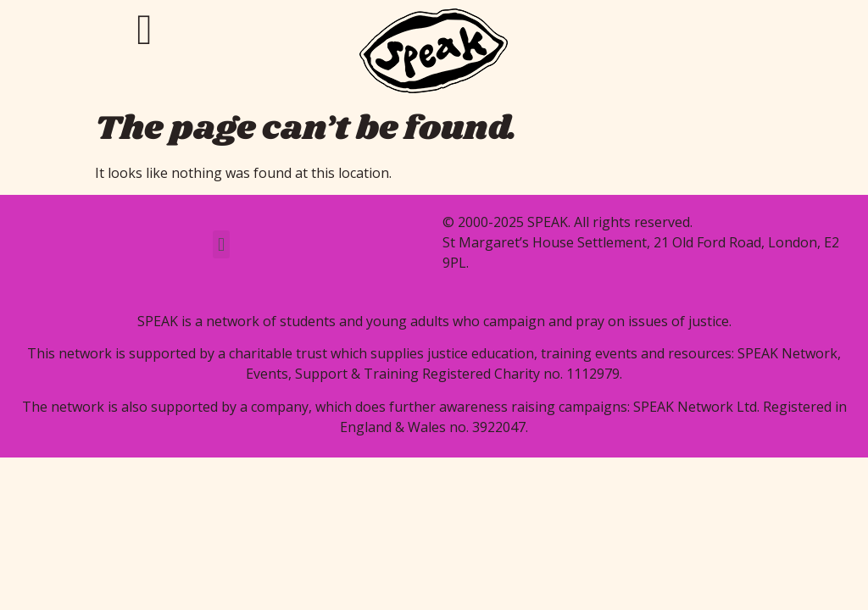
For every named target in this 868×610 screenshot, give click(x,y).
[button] (221, 244)
